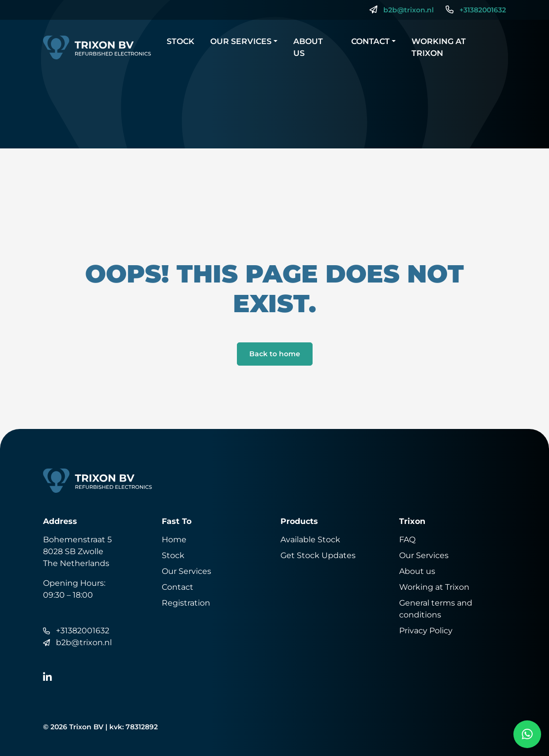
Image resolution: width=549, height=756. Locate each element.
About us (308, 47)
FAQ (407, 540)
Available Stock (310, 540)
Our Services (241, 41)
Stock (181, 41)
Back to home (275, 354)
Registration (186, 603)
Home (174, 540)
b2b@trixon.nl (409, 10)
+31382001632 (483, 10)
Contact (370, 41)
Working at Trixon (439, 47)
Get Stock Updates (318, 555)
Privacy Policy (426, 631)
